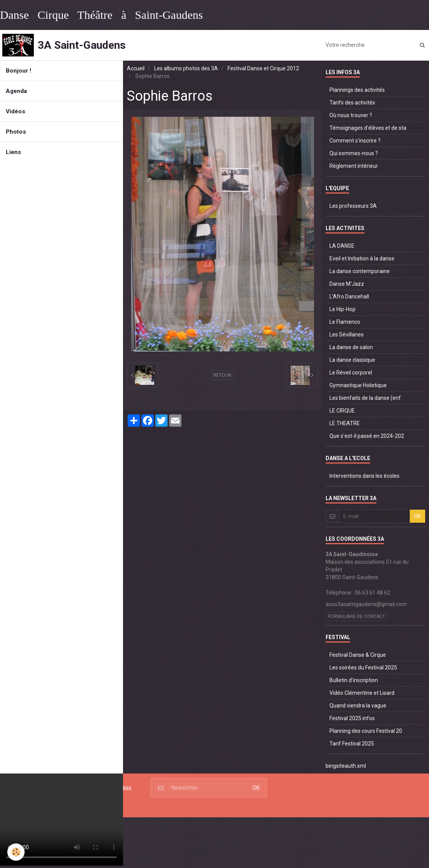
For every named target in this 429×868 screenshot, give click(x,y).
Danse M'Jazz (347, 284)
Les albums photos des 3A (186, 68)
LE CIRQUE (342, 411)
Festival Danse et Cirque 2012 (263, 68)
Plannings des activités (357, 90)
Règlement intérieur (354, 166)
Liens (13, 152)
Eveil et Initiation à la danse (362, 258)
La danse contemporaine (360, 271)
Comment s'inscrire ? (355, 141)
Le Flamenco (345, 322)
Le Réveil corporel (351, 373)
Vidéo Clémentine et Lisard (362, 693)
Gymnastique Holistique (358, 385)
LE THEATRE (345, 423)
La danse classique (352, 360)
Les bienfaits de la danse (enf (365, 398)
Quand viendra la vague (358, 706)
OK (417, 516)
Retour (222, 375)
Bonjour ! (18, 71)
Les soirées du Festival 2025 (363, 668)
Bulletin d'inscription (354, 680)
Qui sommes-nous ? (354, 153)
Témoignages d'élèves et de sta (368, 128)
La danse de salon (351, 347)
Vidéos (16, 111)
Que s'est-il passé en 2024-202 (367, 436)
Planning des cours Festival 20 (366, 731)
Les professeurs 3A (353, 206)
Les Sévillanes (347, 335)
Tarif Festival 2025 (352, 744)
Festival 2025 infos (352, 718)
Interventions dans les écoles (364, 476)
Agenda (16, 91)
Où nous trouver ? (351, 115)
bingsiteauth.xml (346, 766)
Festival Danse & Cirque (358, 655)
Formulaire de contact (357, 616)
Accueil (136, 68)
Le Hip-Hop (343, 309)
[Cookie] (16, 852)
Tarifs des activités (352, 103)
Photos (16, 132)
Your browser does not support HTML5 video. (62, 820)
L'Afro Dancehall (349, 297)
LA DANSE (342, 246)
